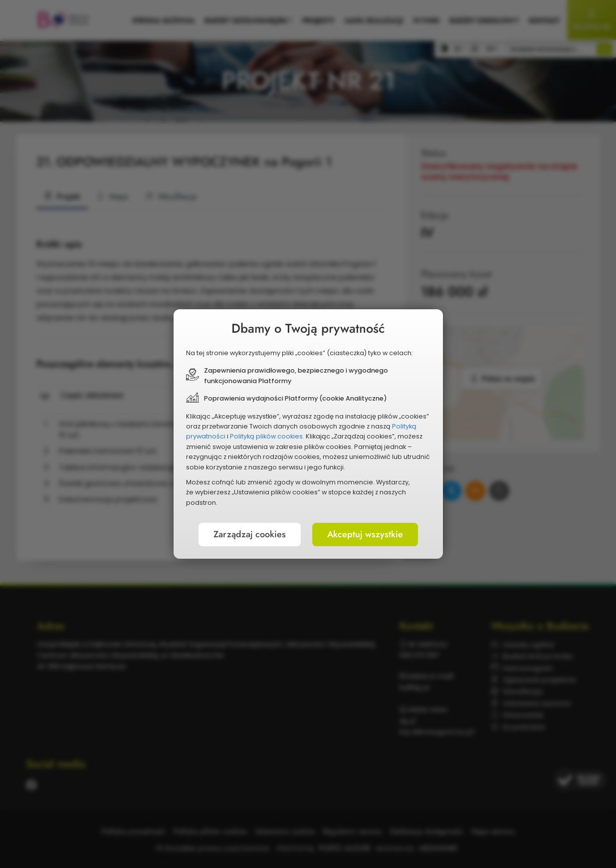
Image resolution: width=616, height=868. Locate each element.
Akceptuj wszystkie (365, 534)
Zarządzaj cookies (250, 534)
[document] (308, 434)
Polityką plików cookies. (267, 436)
